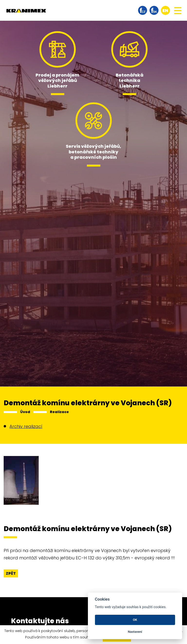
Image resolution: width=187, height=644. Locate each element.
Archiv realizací (26, 426)
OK (135, 620)
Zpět (11, 573)
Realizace (59, 412)
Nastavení (135, 632)
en (165, 10)
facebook (143, 10)
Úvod (25, 412)
